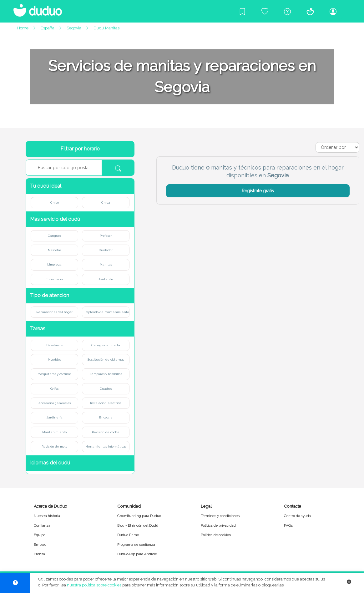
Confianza (42, 525)
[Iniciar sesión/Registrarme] (333, 11)
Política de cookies (216, 535)
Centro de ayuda (297, 516)
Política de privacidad (218, 525)
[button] (80, 186)
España (48, 28)
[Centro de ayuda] (287, 11)
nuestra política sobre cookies (94, 585)
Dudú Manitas (106, 28)
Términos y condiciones (220, 516)
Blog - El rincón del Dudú (138, 525)
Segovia (74, 28)
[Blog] (242, 11)
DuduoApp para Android (137, 554)
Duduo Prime (128, 535)
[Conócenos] (310, 11)
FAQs (288, 525)
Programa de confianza (136, 545)
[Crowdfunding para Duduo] (265, 11)
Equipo (40, 535)
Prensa (39, 554)
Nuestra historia (47, 516)
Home (23, 28)
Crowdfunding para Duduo (139, 516)
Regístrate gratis (258, 191)
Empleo (40, 545)
